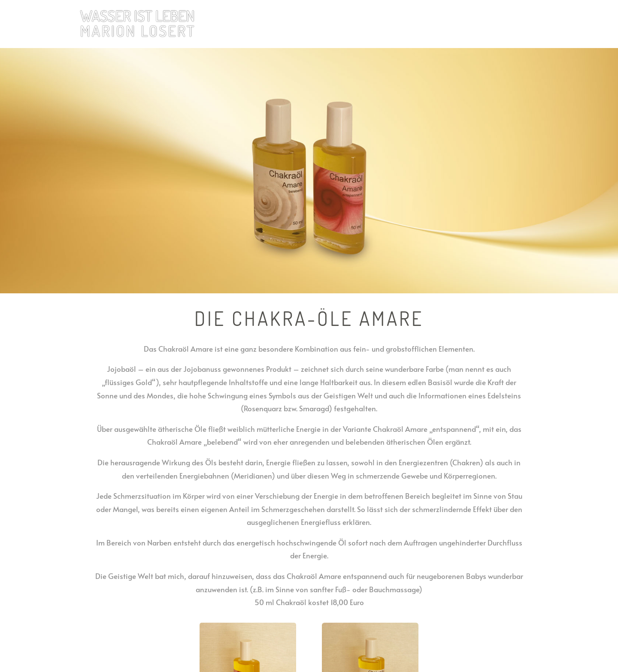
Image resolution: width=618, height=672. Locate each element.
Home (367, 24)
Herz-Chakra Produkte (418, 24)
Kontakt (530, 24)
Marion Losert (489, 24)
